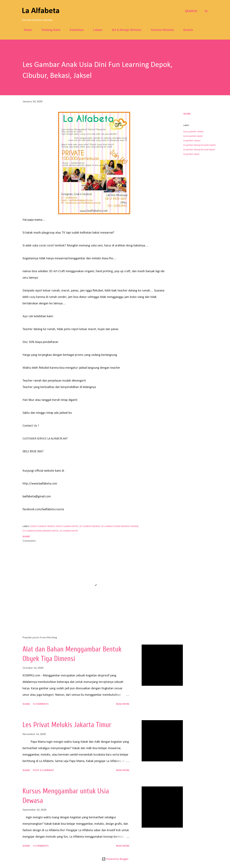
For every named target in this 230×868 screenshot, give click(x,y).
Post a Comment (44, 770)
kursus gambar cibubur (194, 132)
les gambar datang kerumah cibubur (200, 145)
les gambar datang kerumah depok (199, 150)
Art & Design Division (125, 30)
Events (186, 30)
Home (26, 30)
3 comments (41, 846)
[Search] (191, 11)
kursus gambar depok (193, 136)
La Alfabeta (41, 11)
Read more (123, 704)
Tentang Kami (49, 30)
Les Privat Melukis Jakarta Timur (67, 725)
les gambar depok (191, 154)
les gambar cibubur (192, 141)
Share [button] (187, 114)
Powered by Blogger (115, 859)
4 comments (41, 704)
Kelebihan (75, 30)
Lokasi (96, 30)
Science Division (161, 30)
